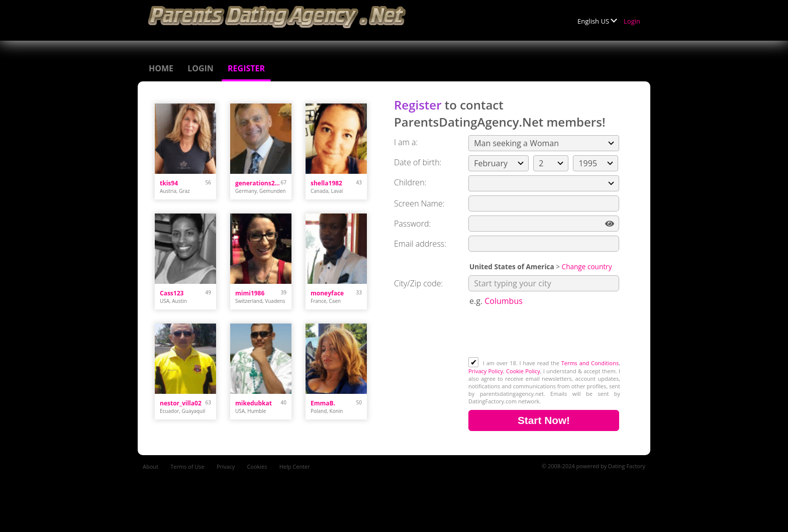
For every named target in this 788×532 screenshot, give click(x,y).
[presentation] (545, 333)
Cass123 (172, 293)
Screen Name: (419, 203)
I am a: (406, 142)
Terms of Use (187, 466)
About (151, 466)
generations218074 (258, 183)
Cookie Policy (523, 371)
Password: (412, 224)
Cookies (257, 466)
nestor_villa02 (181, 403)
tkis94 (169, 183)
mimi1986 (250, 293)
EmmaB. (323, 403)
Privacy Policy (486, 371)
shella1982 (326, 183)
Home (161, 68)
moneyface (327, 293)
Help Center (295, 466)
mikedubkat (254, 403)
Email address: (420, 244)
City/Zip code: (418, 283)
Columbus (504, 301)
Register (246, 68)
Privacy (226, 466)
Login (632, 21)
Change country (587, 267)
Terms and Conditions (590, 363)
